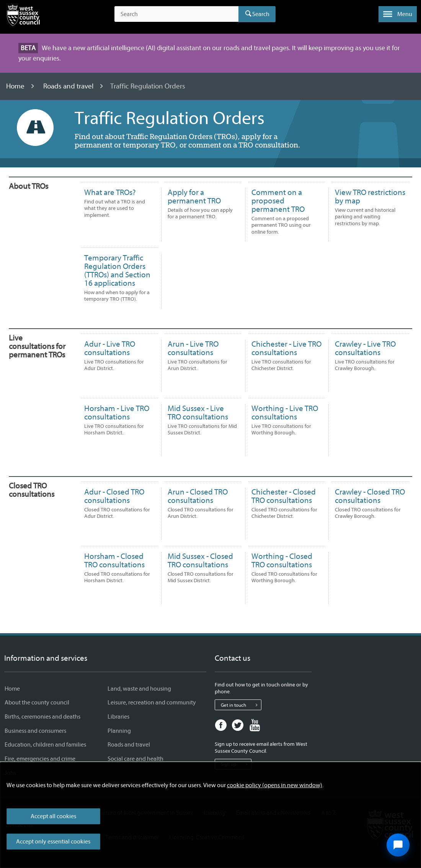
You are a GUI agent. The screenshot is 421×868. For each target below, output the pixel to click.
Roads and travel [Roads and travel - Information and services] (129, 745)
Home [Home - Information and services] (12, 689)
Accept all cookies (53, 816)
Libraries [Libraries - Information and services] (118, 717)
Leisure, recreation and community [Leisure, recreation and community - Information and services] (152, 703)
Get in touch (241, 705)
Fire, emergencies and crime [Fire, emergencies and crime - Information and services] (40, 759)
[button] (398, 14)
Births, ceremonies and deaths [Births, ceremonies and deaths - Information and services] (42, 717)
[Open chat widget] (398, 845)
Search (261, 14)
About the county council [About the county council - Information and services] (37, 703)
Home (16, 86)
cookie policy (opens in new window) (275, 785)
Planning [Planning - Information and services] (119, 731)
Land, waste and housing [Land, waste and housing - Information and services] (139, 689)
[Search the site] (176, 14)
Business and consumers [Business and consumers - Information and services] (35, 731)
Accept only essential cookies (53, 842)
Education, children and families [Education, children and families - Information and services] (45, 745)
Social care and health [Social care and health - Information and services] (135, 759)
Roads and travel (69, 86)
